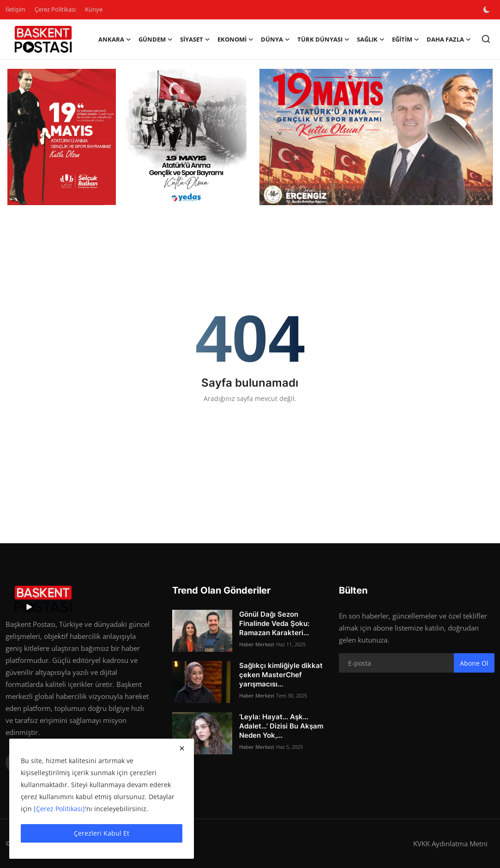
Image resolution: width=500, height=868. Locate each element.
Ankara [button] (115, 39)
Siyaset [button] (195, 39)
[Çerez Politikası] (59, 809)
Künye (94, 9)
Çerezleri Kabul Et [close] (102, 833)
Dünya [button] (275, 39)
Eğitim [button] (406, 39)
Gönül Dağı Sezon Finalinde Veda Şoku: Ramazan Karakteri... (274, 623)
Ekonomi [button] (235, 39)
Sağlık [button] (371, 39)
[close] (182, 748)
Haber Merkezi (257, 644)
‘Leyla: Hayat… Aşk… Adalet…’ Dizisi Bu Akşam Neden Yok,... (281, 726)
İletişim (15, 9)
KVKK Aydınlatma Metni (450, 844)
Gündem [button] (156, 39)
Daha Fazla (449, 39)
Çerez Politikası (55, 9)
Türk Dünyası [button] (323, 39)
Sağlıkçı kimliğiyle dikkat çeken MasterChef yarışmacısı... (281, 675)
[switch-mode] (488, 10)
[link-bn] (250, 137)
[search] (486, 39)
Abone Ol (474, 663)
